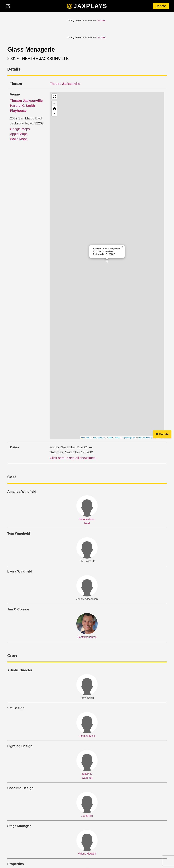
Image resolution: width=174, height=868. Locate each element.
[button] (107, 262)
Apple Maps (19, 134)
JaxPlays (90, 6)
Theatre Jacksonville (65, 84)
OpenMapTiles (129, 438)
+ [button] (54, 104)
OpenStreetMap (145, 438)
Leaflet (85, 438)
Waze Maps (19, 139)
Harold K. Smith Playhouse (26, 106)
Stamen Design (113, 438)
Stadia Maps (98, 438)
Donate (161, 6)
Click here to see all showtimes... (74, 458)
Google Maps (20, 129)
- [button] (54, 114)
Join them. (102, 20)
